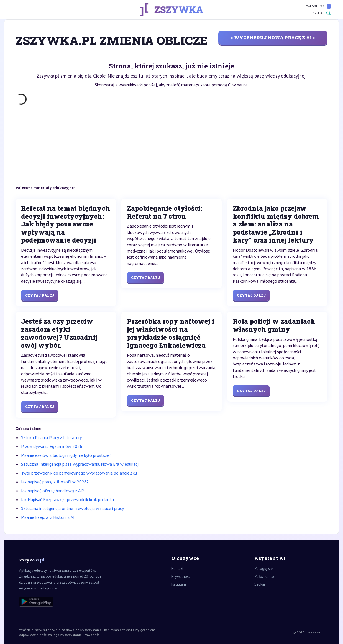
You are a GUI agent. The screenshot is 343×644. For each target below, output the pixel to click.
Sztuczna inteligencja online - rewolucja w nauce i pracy (72, 508)
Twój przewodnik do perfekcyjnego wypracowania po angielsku (79, 473)
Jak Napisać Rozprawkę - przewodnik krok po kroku (67, 499)
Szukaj (322, 13)
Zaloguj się (318, 6)
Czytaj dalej (40, 295)
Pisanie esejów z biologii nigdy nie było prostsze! (66, 455)
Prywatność (181, 576)
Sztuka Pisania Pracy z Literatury (51, 437)
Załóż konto (264, 576)
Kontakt (177, 568)
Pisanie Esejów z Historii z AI (48, 517)
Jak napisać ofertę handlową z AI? (53, 491)
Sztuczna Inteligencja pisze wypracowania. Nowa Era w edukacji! (81, 464)
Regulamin (180, 584)
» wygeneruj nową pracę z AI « (273, 38)
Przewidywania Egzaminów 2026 (52, 446)
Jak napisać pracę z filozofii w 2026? (55, 482)
